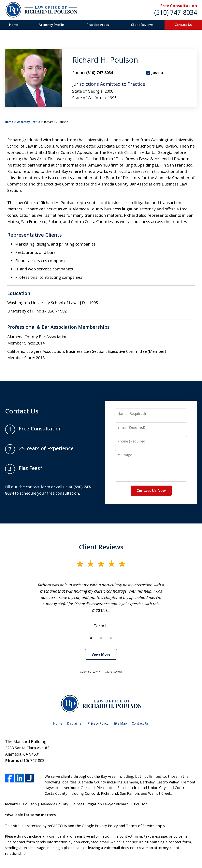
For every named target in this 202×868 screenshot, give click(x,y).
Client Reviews (142, 25)
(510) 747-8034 (176, 12)
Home (14, 25)
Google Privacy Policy (100, 826)
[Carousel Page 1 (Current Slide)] (91, 638)
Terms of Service (140, 826)
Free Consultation (179, 6)
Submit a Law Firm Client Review (101, 672)
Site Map (120, 723)
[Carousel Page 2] (101, 638)
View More (101, 654)
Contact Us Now (151, 490)
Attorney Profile (51, 25)
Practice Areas (98, 25)
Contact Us (183, 25)
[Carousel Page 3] (111, 638)
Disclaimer (75, 723)
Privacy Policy (98, 723)
